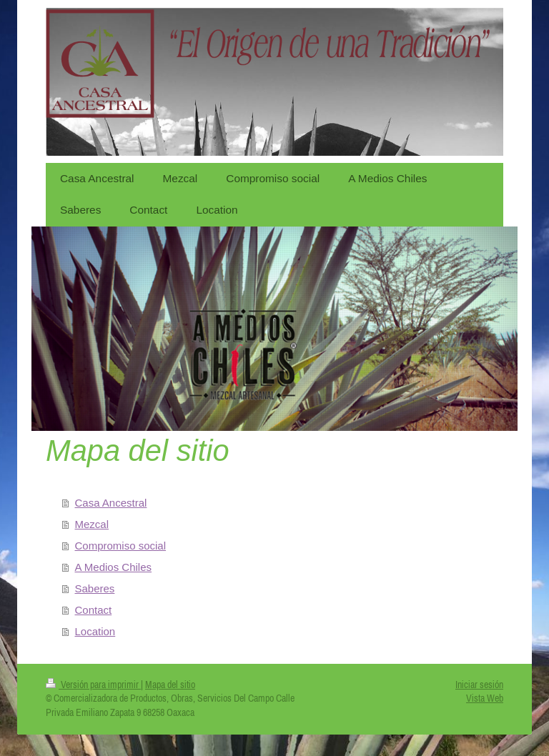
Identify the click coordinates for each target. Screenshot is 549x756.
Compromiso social (121, 546)
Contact (94, 610)
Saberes (95, 588)
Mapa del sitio (170, 685)
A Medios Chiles (114, 567)
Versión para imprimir (93, 685)
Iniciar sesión (479, 685)
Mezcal (92, 524)
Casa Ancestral (111, 503)
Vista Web (485, 698)
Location (95, 631)
